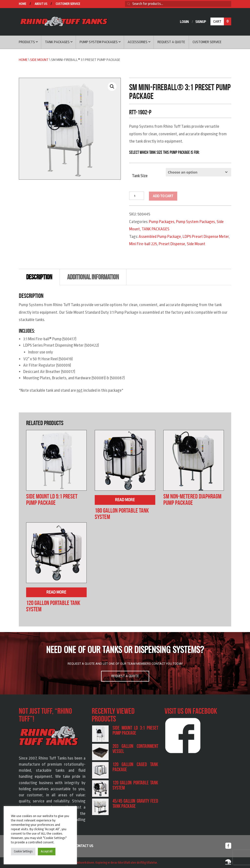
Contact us (84, 846)
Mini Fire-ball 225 (143, 244)
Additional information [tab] (93, 277)
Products (27, 42)
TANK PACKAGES (156, 229)
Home (22, 4)
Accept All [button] (47, 851)
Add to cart (163, 196)
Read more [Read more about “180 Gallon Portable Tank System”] (125, 500)
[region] (125, 663)
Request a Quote (171, 42)
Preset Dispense (172, 244)
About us (41, 4)
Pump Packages (162, 222)
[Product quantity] (136, 196)
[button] (112, 87)
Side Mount (39, 60)
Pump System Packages (99, 42)
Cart (222, 21)
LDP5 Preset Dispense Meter (206, 237)
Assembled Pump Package (160, 237)
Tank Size (140, 176)
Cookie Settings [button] (23, 851)
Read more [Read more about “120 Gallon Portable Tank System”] (56, 592)
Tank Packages (57, 42)
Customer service (68, 4)
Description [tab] (39, 277)
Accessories (138, 42)
